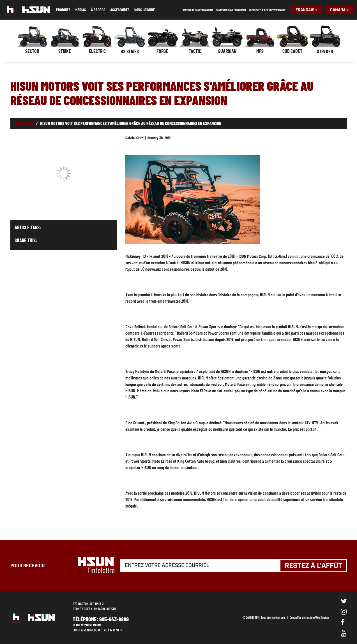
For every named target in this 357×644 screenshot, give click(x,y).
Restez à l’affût (313, 566)
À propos (98, 10)
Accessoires (120, 10)
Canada (339, 10)
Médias (81, 10)
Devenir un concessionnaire (198, 10)
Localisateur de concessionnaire (267, 10)
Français (307, 10)
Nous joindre (145, 10)
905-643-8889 (114, 620)
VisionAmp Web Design (315, 618)
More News (24, 124)
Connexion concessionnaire (231, 10)
